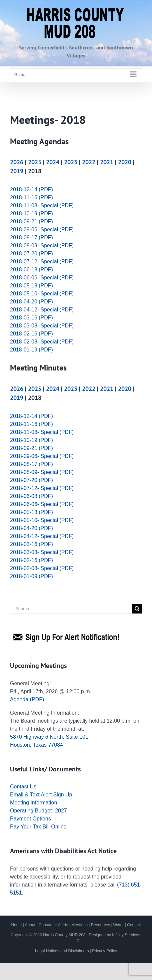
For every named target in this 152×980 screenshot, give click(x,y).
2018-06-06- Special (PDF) (42, 278)
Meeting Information (33, 803)
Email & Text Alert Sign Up (41, 795)
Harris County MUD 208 (64, 935)
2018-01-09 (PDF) (31, 576)
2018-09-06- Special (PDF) (42, 229)
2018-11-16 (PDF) (31, 197)
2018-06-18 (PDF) (31, 270)
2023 (71, 162)
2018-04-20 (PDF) (31, 302)
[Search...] (71, 609)
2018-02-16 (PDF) (31, 334)
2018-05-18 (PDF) (31, 286)
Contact (134, 925)
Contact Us (23, 787)
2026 (17, 162)
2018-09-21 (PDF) (31, 221)
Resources (100, 925)
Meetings (79, 925)
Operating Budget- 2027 (38, 811)
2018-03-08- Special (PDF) (42, 326)
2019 (17, 171)
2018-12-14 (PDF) (31, 189)
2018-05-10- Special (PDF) (42, 294)
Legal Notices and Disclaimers (62, 951)
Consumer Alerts (53, 925)
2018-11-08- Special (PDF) (42, 205)
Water (119, 925)
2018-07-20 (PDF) (31, 254)
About (30, 925)
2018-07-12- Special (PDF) (42, 262)
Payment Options (30, 819)
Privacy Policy (104, 951)
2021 (107, 162)
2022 (89, 162)
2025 (35, 162)
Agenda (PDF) (27, 699)
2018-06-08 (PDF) (31, 496)
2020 (125, 162)
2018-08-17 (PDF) (31, 237)
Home (16, 925)
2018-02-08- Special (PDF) (42, 342)
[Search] (137, 609)
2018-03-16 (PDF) (31, 318)
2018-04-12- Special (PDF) (42, 310)
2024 (53, 162)
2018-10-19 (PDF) (31, 213)
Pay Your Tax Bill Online (38, 827)
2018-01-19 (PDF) (31, 350)
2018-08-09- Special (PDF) (42, 246)
